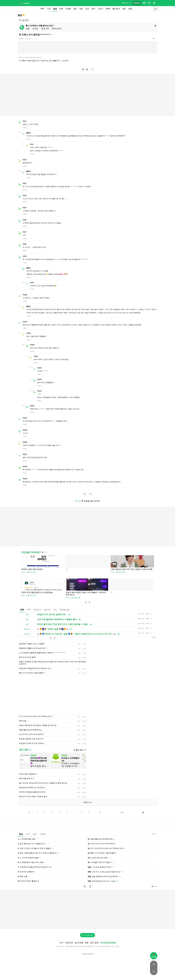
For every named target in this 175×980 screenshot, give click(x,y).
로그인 (78, 501)
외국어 (35, 29)
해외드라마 (57, 29)
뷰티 (93, 9)
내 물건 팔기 (79, 750)
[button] (86, 602)
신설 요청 (24, 20)
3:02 (154, 834)
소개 (61, 943)
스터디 (100, 9)
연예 (61, 9)
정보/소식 (38, 610)
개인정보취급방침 (108, 943)
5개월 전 (21, 39)
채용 (87, 943)
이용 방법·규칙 (127, 3)
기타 (55, 610)
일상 (55, 9)
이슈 (49, 9)
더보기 (87, 802)
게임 (124, 9)
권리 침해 (94, 943)
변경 (130, 9)
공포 (87, 9)
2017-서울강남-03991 (103, 946)
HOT (42, 9)
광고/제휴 (79, 943)
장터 (75, 9)
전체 (22, 610)
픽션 (81, 9)
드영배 (68, 9)
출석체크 (116, 9)
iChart (108, 9)
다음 (122, 813)
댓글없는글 (64, 610)
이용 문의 (69, 943)
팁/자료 (47, 610)
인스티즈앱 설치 (87, 935)
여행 (28, 29)
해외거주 (45, 29)
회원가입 (137, 3)
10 (100, 813)
